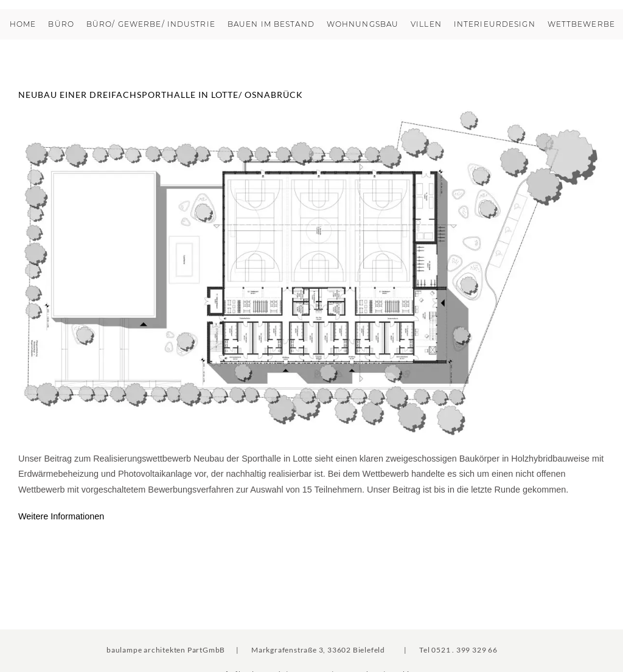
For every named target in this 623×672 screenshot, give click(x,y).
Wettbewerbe (581, 24)
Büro (61, 24)
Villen (426, 24)
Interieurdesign (495, 24)
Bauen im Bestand (271, 24)
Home (23, 24)
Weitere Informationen (61, 516)
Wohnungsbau (363, 24)
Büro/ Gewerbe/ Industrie (151, 24)
